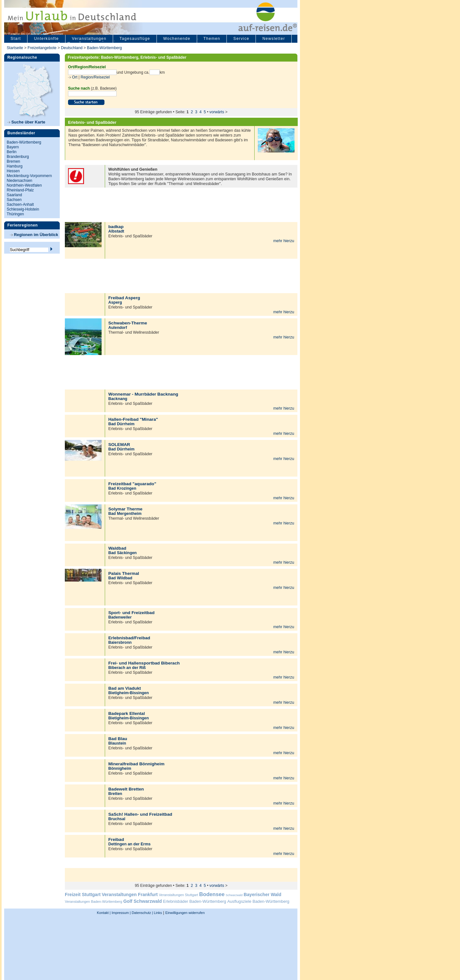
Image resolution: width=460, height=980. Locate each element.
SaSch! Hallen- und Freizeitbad (140, 814)
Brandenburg (18, 157)
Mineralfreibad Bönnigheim (136, 764)
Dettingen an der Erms (129, 844)
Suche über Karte (26, 122)
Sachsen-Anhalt (20, 204)
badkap (116, 227)
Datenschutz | (142, 913)
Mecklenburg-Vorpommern (29, 176)
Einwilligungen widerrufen (185, 913)
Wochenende (177, 39)
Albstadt (116, 231)
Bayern (13, 147)
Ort (74, 77)
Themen (212, 39)
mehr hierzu (284, 241)
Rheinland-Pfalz (20, 190)
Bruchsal (117, 819)
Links (157, 913)
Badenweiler (120, 617)
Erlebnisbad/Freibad (129, 638)
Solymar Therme (125, 509)
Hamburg (15, 166)
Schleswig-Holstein (23, 209)
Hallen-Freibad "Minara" (133, 419)
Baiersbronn (120, 642)
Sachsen (14, 200)
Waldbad (117, 548)
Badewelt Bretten (126, 789)
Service (241, 39)
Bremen (13, 161)
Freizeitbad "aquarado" (132, 484)
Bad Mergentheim (125, 514)
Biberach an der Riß (127, 668)
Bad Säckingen (123, 553)
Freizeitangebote (42, 48)
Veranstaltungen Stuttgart (178, 895)
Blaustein (117, 743)
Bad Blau (118, 739)
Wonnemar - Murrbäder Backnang (143, 394)
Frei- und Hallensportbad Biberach (144, 663)
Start (16, 39)
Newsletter (274, 39)
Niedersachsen (19, 181)
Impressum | (121, 913)
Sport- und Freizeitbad (131, 613)
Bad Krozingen (122, 488)
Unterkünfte (46, 39)
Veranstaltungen (89, 39)
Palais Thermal (124, 573)
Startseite (15, 48)
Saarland (14, 195)
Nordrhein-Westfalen (24, 185)
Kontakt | (104, 913)
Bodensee (212, 894)
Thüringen (15, 214)
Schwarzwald (234, 895)
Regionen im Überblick (34, 235)
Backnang (118, 399)
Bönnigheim (120, 768)
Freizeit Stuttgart (83, 895)
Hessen (13, 171)
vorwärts (217, 112)
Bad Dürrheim (121, 424)
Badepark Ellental (126, 713)
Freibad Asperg (124, 298)
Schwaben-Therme (128, 323)
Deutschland (72, 48)
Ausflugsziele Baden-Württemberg (258, 901)
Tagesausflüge (135, 39)
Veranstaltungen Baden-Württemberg (94, 902)
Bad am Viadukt (125, 688)
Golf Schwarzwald (142, 901)
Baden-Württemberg (104, 48)
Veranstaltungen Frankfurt (130, 895)
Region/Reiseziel (95, 77)
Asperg (115, 302)
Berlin (12, 152)
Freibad (116, 839)
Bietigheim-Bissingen (129, 693)
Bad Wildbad (120, 578)
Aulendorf (118, 328)
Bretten (115, 794)
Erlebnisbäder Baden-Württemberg (195, 901)
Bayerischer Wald (263, 895)
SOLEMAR (119, 445)
